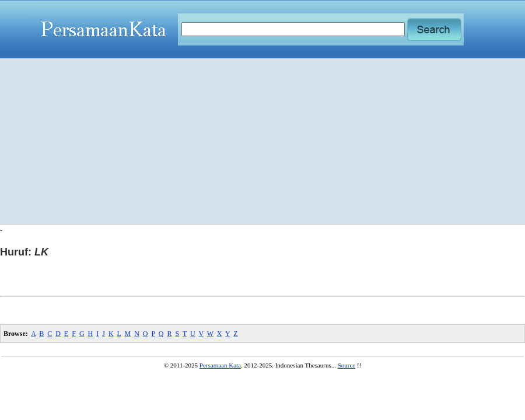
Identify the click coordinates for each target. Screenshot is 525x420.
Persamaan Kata (220, 365)
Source (347, 365)
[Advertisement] (263, 141)
